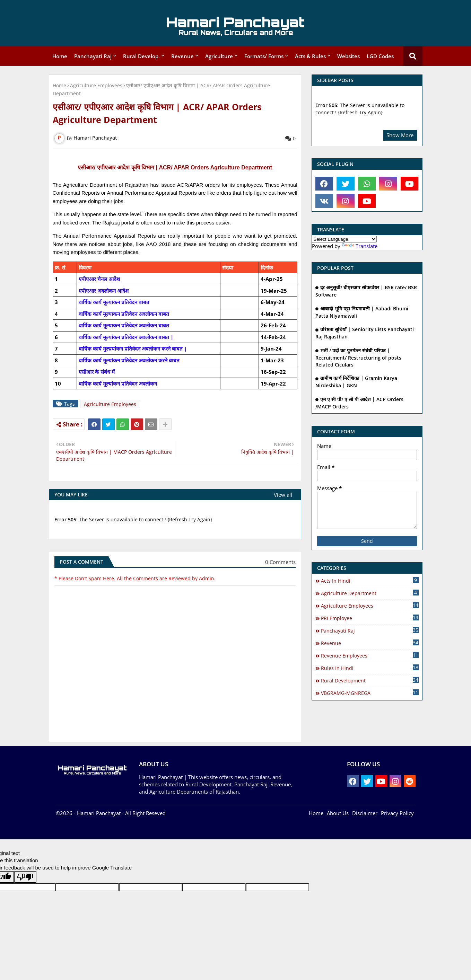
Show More (400, 135)
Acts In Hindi (370, 581)
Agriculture (219, 56)
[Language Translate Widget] (344, 239)
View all (283, 495)
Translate (360, 246)
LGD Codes (380, 56)
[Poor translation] (25, 877)
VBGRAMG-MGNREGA (370, 693)
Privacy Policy (397, 813)
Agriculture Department (370, 593)
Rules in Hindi (370, 668)
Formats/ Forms (264, 56)
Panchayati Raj (93, 56)
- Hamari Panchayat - (98, 813)
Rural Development (370, 680)
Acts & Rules (310, 56)
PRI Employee (370, 618)
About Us (338, 813)
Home (60, 56)
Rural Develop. (141, 56)
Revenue (182, 56)
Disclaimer (365, 813)
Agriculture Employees (96, 85)
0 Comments (280, 562)
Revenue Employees (370, 655)
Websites (348, 56)
